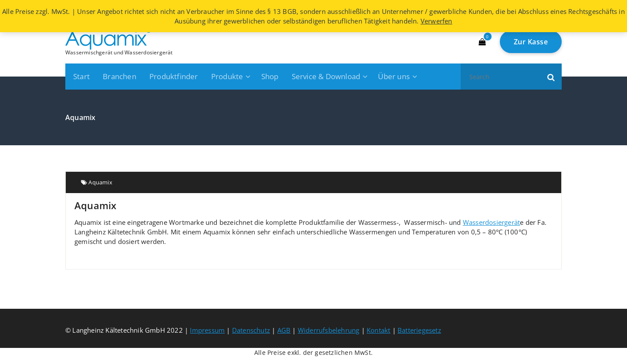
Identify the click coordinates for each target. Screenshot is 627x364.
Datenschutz (251, 330)
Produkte (227, 76)
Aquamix (100, 182)
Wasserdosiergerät (491, 222)
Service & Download (326, 76)
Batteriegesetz (419, 330)
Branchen (120, 76)
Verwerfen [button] (437, 21)
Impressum (207, 330)
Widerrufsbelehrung (329, 330)
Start (81, 76)
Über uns (394, 76)
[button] (551, 77)
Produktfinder (174, 76)
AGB (284, 330)
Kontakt (378, 330)
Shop (270, 76)
